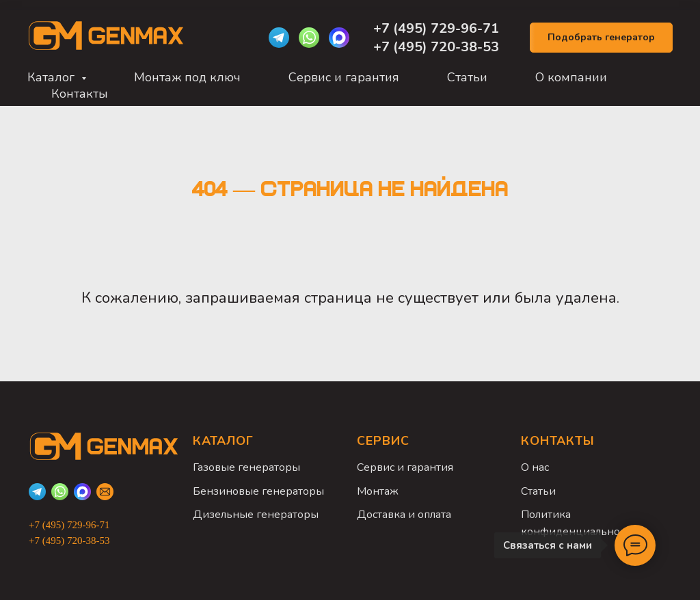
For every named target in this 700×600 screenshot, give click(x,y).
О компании (571, 77)
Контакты (80, 94)
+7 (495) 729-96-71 (438, 28)
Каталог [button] (53, 77)
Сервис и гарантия (344, 77)
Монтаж (378, 491)
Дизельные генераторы (256, 515)
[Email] (105, 492)
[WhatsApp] (309, 38)
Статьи (467, 77)
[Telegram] (279, 38)
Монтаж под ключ (187, 77)
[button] (601, 38)
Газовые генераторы (246, 467)
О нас (535, 467)
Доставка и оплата (404, 515)
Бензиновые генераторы (258, 491)
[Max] (339, 38)
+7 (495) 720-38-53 (436, 47)
